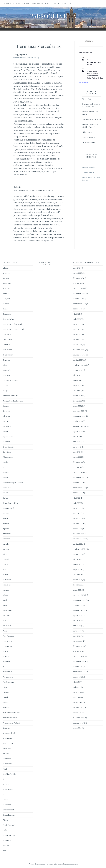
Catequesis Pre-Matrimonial (13, 329)
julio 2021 (76, 559)
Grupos (49, 3)
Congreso (6, 360)
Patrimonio (7, 662)
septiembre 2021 (79, 549)
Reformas (6, 728)
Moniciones (7, 585)
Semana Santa (8, 789)
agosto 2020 (78, 616)
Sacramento (7, 764)
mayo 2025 (77, 324)
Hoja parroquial (8, 508)
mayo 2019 (77, 692)
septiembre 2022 (79, 488)
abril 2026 (77, 268)
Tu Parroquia (10, 3)
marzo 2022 (78, 519)
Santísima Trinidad (10, 774)
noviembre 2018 (79, 723)
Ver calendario (84, 83)
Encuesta (6, 432)
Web (4, 851)
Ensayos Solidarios (89, 143)
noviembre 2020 (79, 600)
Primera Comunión (10, 718)
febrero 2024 (78, 401)
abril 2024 (77, 391)
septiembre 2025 (79, 304)
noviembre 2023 (79, 416)
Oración (6, 621)
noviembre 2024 (79, 355)
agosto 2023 (78, 432)
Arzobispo (6, 288)
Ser (4, 795)
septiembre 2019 (79, 672)
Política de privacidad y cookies (41, 864)
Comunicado (7, 350)
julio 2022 (77, 498)
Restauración (7, 738)
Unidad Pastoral (31, 3)
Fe (4, 467)
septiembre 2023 (79, 426)
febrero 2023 (78, 462)
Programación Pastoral (11, 723)
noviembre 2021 (79, 539)
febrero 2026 (78, 278)
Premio (5, 702)
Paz (4, 667)
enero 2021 (77, 590)
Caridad (5, 309)
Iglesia (5, 519)
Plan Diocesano (8, 682)
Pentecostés (7, 672)
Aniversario (7, 283)
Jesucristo (6, 539)
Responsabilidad (9, 733)
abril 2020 (77, 636)
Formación (7, 488)
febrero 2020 (78, 646)
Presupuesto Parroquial (11, 713)
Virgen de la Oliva (9, 835)
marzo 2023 (77, 457)
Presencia (6, 708)
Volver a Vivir (86, 99)
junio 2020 (77, 626)
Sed (4, 779)
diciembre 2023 (79, 411)
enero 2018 (77, 728)
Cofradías (6, 345)
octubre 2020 (78, 605)
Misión (5, 575)
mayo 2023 (77, 447)
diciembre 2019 (79, 656)
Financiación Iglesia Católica (13, 483)
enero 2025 (77, 345)
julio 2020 (77, 621)
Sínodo (5, 800)
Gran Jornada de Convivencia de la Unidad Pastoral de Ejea (95, 76)
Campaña (6, 299)
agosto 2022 (78, 493)
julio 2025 (77, 314)
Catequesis (7, 314)
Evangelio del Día (88, 172)
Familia (5, 462)
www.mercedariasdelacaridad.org (26, 58)
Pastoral (6, 656)
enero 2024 (77, 406)
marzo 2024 (78, 396)
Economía (6, 411)
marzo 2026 (78, 273)
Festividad (6, 478)
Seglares (6, 784)
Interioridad (7, 534)
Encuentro (7, 426)
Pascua (5, 651)
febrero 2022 (78, 524)
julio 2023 (77, 437)
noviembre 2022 (79, 478)
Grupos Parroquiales (10, 503)
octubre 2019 (78, 667)
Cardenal (6, 304)
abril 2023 (77, 452)
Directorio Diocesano (10, 396)
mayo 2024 (77, 386)
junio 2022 (77, 503)
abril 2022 (77, 513)
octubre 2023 (78, 421)
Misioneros (7, 580)
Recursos (64, 3)
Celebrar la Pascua (88, 137)
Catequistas (7, 334)
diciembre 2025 (79, 288)
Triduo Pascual (87, 132)
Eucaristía (6, 442)
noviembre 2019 (79, 662)
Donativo (6, 406)
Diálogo (6, 391)
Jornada (6, 544)
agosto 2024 (78, 370)
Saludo (5, 769)
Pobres (5, 687)
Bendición (6, 294)
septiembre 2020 (80, 611)
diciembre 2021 (79, 534)
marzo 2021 (77, 580)
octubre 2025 (78, 299)
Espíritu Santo (8, 437)
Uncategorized (8, 810)
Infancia (6, 524)
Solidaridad (7, 805)
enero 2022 (77, 529)
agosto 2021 (78, 554)
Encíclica (6, 421)
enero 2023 (77, 467)
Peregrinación (8, 677)
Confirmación (8, 355)
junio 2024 (77, 380)
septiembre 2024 (79, 365)
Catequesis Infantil (10, 319)
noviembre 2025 (79, 294)
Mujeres (6, 590)
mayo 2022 (77, 508)
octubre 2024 (78, 360)
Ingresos (6, 529)
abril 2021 (77, 575)
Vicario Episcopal (9, 825)
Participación (7, 646)
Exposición (7, 452)
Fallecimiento (8, 457)
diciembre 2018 (79, 718)
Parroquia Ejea (53, 16)
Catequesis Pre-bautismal (12, 324)
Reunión (6, 754)
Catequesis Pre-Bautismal (91, 119)
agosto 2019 (78, 677)
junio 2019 (77, 687)
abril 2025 (77, 329)
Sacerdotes (7, 759)
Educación (6, 416)
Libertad (6, 559)
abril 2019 (77, 697)
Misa (4, 570)
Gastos (5, 498)
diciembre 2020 (79, 595)
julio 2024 (77, 375)
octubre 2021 (78, 544)
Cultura (5, 386)
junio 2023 (77, 442)
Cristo (5, 365)
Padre (5, 631)
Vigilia (5, 830)
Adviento (6, 268)
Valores (5, 820)
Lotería (5, 565)
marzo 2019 (77, 702)
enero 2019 (77, 713)
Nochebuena (7, 611)
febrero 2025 (78, 340)
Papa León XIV (8, 641)
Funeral (6, 493)
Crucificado (7, 370)
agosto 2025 (78, 309)
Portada (6, 697)
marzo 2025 (78, 334)
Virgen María (7, 841)
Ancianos (6, 278)
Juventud (6, 549)
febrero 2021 (78, 585)
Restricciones (8, 743)
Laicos (5, 554)
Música (5, 595)
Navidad (6, 600)
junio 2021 (77, 565)
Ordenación (7, 626)
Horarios (6, 513)
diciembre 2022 (79, 473)
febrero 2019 (78, 708)
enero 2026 (77, 283)
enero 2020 (78, 651)
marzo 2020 (78, 641)
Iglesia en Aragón (88, 167)
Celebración (7, 340)
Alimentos (7, 273)
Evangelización (8, 447)
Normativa (7, 616)
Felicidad (6, 473)
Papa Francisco (8, 636)
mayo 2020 (77, 631)
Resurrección (8, 749)
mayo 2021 (77, 570)
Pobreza (6, 692)
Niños (5, 605)
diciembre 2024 (79, 350)
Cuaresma (6, 375)
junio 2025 (77, 319)
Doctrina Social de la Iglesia (13, 401)
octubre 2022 (78, 483)
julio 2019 (76, 682)
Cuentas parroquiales (10, 380)
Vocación (6, 846)
